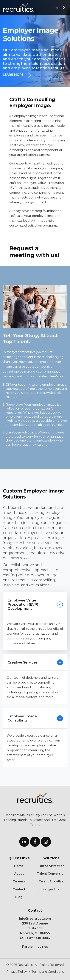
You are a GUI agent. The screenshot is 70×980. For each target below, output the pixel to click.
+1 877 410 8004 (38, 938)
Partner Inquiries (35, 947)
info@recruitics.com (35, 919)
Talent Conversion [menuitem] (51, 874)
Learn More (17, 75)
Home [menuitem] (19, 866)
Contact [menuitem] (19, 889)
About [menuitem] (19, 874)
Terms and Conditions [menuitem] (48, 972)
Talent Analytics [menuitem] (51, 881)
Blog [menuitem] (19, 897)
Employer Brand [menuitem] (51, 889)
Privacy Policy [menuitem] (17, 972)
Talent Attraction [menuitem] (51, 866)
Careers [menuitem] (19, 881)
